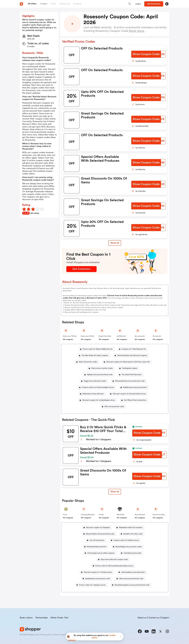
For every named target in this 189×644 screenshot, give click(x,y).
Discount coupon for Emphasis (98, 528)
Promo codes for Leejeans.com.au (92, 585)
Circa (65, 515)
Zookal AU (157, 336)
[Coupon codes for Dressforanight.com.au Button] (97, 387)
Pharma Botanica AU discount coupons (132, 355)
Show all (115, 492)
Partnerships (42, 618)
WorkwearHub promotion (97, 547)
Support (165, 618)
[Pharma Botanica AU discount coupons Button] (131, 356)
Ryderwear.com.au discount (93, 394)
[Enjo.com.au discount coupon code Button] (113, 560)
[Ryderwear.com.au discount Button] (92, 394)
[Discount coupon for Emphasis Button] (97, 528)
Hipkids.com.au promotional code (100, 375)
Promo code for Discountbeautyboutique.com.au (114, 566)
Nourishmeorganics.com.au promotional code (132, 585)
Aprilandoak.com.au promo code (98, 579)
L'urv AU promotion (97, 540)
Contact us (154, 618)
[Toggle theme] (167, 4)
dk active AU (140, 336)
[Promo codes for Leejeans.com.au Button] (91, 585)
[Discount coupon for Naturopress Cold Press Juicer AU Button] (127, 362)
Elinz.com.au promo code (114, 407)
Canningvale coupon (130, 368)
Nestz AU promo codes (88, 362)
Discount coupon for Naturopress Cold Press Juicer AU (128, 362)
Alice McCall (140, 515)
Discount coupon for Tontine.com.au (98, 572)
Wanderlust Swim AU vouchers (131, 528)
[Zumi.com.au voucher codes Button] (101, 368)
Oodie (101, 515)
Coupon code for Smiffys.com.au (126, 540)
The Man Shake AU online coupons (95, 355)
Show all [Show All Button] (115, 243)
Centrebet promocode (132, 553)
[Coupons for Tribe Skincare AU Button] (133, 349)
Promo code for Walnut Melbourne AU (98, 349)
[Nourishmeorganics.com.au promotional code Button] (131, 585)
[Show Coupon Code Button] (146, 54)
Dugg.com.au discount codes (95, 381)
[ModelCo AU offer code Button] (132, 534)
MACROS (121, 515)
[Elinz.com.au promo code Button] (113, 407)
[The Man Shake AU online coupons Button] (94, 356)
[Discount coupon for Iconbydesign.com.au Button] (98, 400)
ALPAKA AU (121, 336)
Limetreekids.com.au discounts (133, 572)
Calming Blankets (88, 515)
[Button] (138, 4)
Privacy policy (46, 635)
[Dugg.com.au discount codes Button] (94, 381)
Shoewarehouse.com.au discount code (130, 381)
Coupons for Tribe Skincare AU (134, 349)
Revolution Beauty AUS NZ (163, 515)
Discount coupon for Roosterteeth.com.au (129, 394)
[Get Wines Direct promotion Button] (134, 400)
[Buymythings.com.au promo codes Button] (128, 547)
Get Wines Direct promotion (135, 400)
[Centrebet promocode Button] (131, 553)
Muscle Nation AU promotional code (100, 534)
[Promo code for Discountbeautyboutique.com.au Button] (113, 566)
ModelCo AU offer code (133, 534)
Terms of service (61, 635)
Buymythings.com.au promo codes (129, 547)
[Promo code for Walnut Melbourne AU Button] (97, 349)
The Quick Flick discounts (132, 375)
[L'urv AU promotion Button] (96, 540)
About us (142, 618)
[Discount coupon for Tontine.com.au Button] (97, 572)
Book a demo (26, 618)
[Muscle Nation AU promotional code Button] (99, 534)
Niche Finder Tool (59, 618)
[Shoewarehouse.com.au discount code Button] (129, 381)
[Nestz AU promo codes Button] (87, 362)
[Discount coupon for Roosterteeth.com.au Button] (128, 394)
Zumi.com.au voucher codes (102, 368)
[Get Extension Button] (81, 269)
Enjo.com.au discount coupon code (114, 559)
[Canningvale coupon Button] (129, 368)
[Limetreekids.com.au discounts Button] (132, 572)
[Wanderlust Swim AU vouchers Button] (130, 528)
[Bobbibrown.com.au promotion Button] (134, 387)
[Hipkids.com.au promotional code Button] (99, 375)
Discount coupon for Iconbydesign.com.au (98, 400)
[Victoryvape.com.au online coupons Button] (100, 553)
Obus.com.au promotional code (131, 579)
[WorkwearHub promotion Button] (96, 547)
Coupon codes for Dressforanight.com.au (98, 387)
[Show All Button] (115, 492)
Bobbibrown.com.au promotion (135, 387)
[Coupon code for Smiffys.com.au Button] (125, 540)
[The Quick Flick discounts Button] (131, 375)
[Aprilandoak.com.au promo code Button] (97, 579)
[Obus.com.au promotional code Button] (130, 579)
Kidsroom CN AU (88, 336)
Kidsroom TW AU (70, 336)
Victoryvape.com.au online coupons (101, 553)
